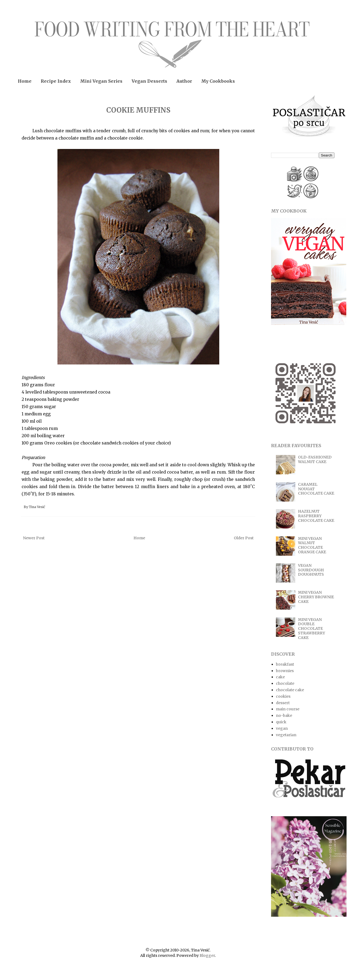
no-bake (284, 715)
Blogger (207, 955)
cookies (283, 696)
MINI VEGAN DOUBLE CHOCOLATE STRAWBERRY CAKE (311, 629)
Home (25, 81)
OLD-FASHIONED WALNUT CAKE (315, 459)
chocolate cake (290, 690)
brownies (285, 671)
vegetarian (286, 735)
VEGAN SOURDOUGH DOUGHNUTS (311, 570)
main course (288, 709)
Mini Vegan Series (101, 81)
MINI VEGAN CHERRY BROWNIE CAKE (316, 597)
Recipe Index (56, 81)
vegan (282, 728)
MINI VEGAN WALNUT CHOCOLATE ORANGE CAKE (312, 545)
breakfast (285, 664)
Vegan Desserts (149, 81)
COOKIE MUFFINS (138, 110)
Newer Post (34, 538)
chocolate (285, 683)
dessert (283, 703)
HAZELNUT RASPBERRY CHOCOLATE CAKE (316, 516)
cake (280, 677)
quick (281, 722)
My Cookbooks (218, 81)
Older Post (244, 538)
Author (184, 81)
